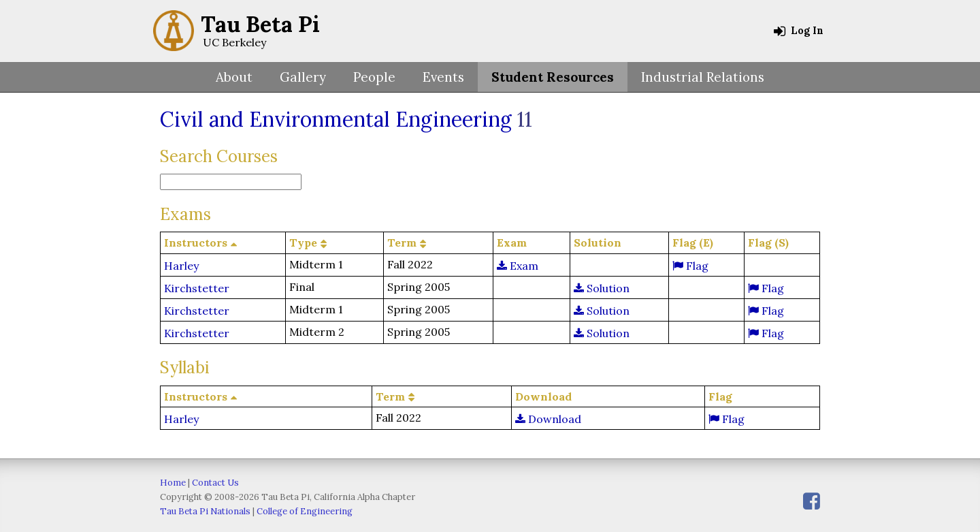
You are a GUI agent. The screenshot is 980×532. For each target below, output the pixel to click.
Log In (799, 31)
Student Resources (553, 77)
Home (173, 483)
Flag (690, 266)
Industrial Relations (703, 77)
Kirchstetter (197, 288)
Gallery (303, 77)
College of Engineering (305, 511)
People (374, 77)
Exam (518, 266)
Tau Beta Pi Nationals (205, 511)
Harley (181, 266)
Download (548, 419)
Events (443, 77)
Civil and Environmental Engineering (336, 119)
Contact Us (215, 483)
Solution (602, 288)
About (234, 77)
